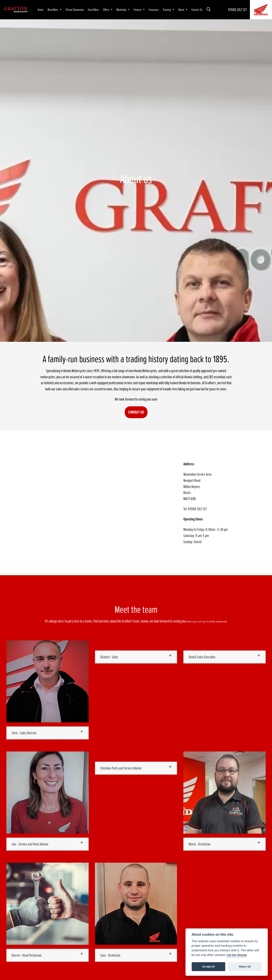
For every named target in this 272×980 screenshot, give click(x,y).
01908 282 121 (237, 10)
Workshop (122, 10)
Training (167, 10)
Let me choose (237, 955)
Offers (106, 10)
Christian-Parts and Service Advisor (121, 768)
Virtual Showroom (75, 10)
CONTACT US (136, 412)
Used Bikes (93, 10)
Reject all (245, 967)
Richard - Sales (109, 657)
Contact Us (197, 10)
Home (41, 10)
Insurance (154, 10)
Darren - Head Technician (27, 955)
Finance (138, 10)
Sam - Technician (110, 955)
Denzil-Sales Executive (202, 657)
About (182, 10)
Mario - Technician (200, 844)
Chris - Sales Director (24, 733)
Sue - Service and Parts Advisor (30, 844)
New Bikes (53, 10)
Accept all (208, 967)
